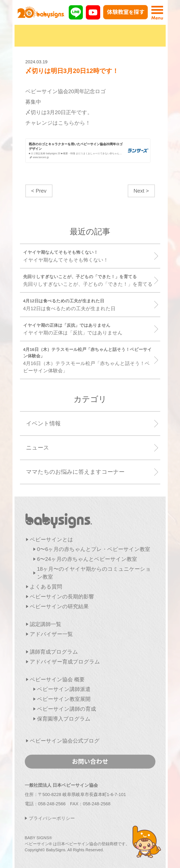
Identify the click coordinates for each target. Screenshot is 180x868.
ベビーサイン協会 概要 (57, 679)
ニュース (38, 448)
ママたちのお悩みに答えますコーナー (75, 472)
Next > (141, 191)
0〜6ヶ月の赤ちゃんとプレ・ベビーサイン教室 (94, 549)
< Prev (39, 191)
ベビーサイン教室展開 (64, 699)
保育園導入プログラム (64, 719)
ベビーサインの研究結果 (59, 606)
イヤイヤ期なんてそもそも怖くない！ (89, 256)
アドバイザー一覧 (51, 634)
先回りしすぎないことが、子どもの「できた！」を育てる (89, 280)
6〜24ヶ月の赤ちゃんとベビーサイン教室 (87, 559)
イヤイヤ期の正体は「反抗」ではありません (89, 329)
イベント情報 (43, 423)
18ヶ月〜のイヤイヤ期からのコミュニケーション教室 (94, 573)
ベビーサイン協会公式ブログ (65, 741)
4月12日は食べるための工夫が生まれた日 (89, 304)
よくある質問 (46, 587)
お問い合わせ (90, 761)
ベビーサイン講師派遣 (64, 689)
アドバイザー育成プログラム (65, 662)
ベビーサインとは (52, 539)
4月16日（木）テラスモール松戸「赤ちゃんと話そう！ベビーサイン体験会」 (89, 360)
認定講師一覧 (46, 624)
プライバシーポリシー (52, 818)
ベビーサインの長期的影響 (62, 597)
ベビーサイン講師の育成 (67, 709)
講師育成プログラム (54, 652)
